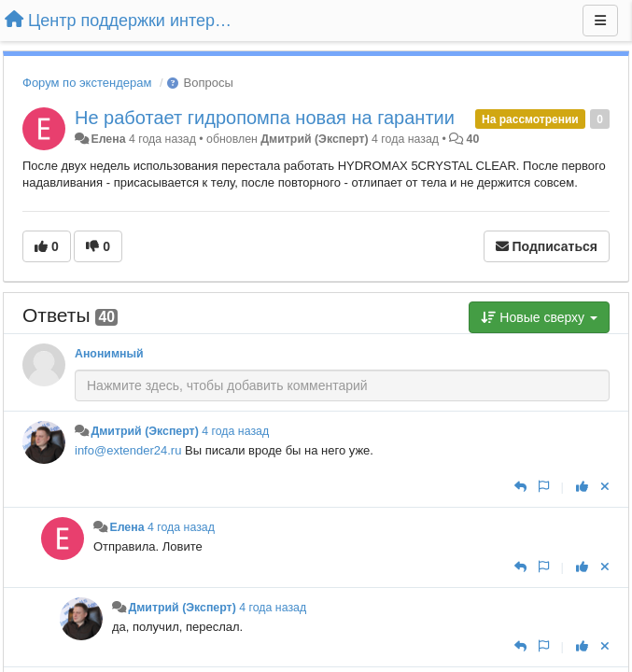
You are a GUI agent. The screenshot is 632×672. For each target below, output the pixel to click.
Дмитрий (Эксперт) (314, 139)
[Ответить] (520, 487)
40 (473, 139)
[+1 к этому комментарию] (582, 487)
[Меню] (600, 21)
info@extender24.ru (128, 450)
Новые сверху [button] (539, 317)
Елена (108, 139)
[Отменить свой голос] (605, 487)
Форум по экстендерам (87, 83)
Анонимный (109, 354)
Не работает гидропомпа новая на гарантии (265, 118)
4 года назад (235, 431)
